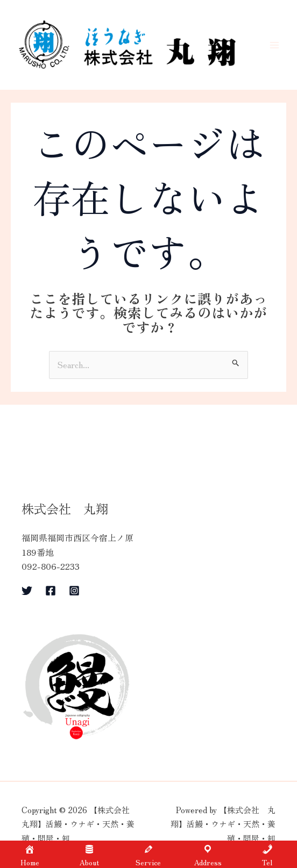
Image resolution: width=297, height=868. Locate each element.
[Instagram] (74, 592)
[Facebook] (51, 592)
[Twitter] (27, 592)
